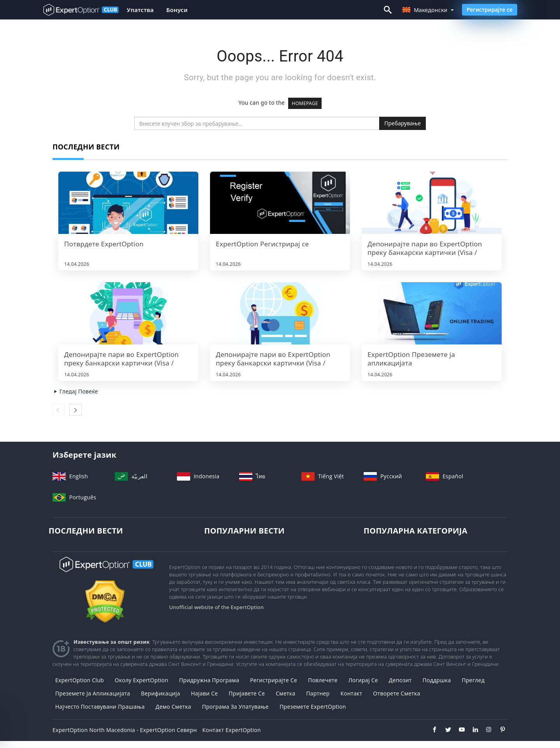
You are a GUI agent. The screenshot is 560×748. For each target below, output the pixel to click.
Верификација (160, 693)
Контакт (351, 693)
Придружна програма (209, 680)
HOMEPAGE (305, 103)
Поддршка (437, 680)
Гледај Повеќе (75, 391)
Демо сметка (173, 707)
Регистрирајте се (490, 10)
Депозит (400, 680)
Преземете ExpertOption (313, 707)
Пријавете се (247, 693)
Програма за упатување (235, 707)
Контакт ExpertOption (231, 730)
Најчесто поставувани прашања (100, 707)
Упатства (140, 10)
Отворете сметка (396, 693)
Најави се (204, 693)
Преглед (473, 680)
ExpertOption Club (80, 680)
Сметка (285, 693)
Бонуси (177, 10)
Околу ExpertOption (141, 680)
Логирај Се (363, 680)
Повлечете (323, 680)
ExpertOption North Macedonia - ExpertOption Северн (125, 730)
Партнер (318, 693)
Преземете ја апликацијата (93, 693)
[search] (257, 123)
